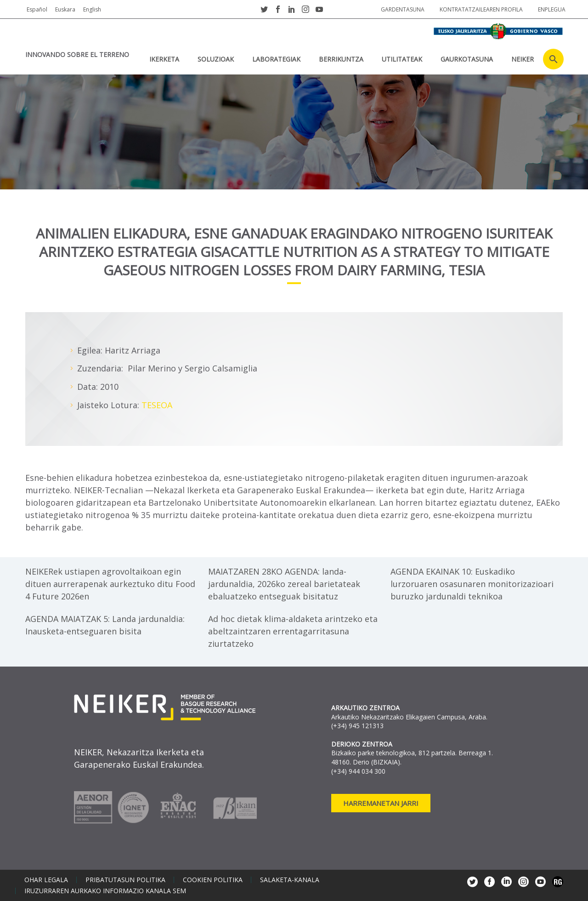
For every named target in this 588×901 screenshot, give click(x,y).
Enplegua (552, 9)
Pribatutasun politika (125, 880)
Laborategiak (276, 59)
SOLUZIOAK (216, 59)
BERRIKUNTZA (341, 59)
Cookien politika (213, 880)
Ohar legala (46, 880)
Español (37, 9)
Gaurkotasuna (467, 59)
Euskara (65, 9)
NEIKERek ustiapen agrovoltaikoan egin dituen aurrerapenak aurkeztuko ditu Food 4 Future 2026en (110, 584)
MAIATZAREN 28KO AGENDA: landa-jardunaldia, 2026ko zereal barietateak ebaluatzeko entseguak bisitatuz (284, 584)
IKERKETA (164, 59)
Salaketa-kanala (290, 880)
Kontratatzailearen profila (481, 9)
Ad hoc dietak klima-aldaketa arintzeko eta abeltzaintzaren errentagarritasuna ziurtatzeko (293, 631)
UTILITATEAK (402, 59)
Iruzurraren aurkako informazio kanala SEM (105, 891)
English (92, 9)
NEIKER (523, 59)
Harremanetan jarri (381, 803)
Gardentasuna (403, 9)
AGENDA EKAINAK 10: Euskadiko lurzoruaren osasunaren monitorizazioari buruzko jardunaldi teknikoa (472, 584)
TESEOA (157, 405)
